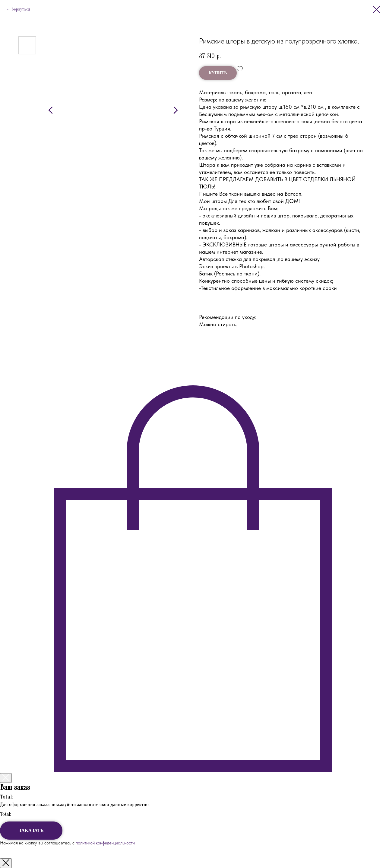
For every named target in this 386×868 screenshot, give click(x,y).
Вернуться (21, 9)
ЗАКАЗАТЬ (31, 830)
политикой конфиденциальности (105, 843)
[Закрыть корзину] (6, 778)
